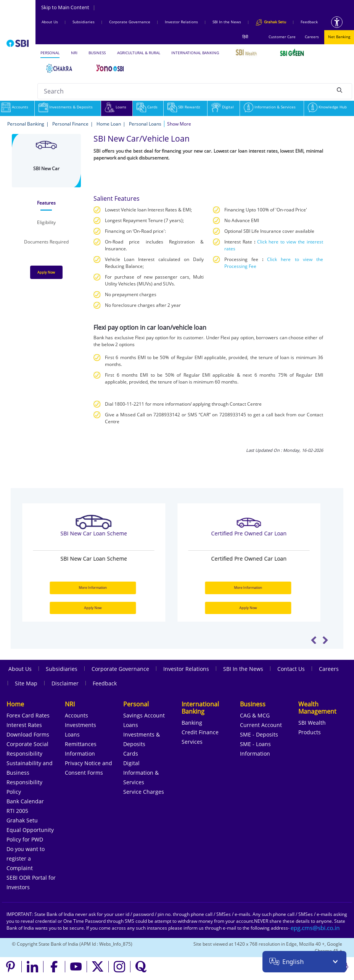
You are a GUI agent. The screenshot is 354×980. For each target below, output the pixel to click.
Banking (192, 723)
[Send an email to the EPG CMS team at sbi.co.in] (315, 928)
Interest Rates (24, 725)
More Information (99, 588)
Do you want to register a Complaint (26, 858)
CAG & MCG (255, 715)
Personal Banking (26, 124)
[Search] (340, 90)
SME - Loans (255, 744)
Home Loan (109, 124)
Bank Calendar (25, 801)
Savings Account (144, 715)
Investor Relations (181, 22)
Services (192, 742)
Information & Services (270, 107)
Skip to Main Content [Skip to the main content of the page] (68, 7)
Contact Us (291, 669)
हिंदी (245, 37)
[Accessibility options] (337, 22)
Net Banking (339, 37)
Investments (80, 725)
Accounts (76, 715)
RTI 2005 (17, 811)
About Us (50, 22)
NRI (74, 53)
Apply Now (46, 272)
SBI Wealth (312, 723)
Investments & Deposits (66, 107)
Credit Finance (200, 732)
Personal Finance (70, 124)
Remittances (81, 744)
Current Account (261, 725)
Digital (223, 107)
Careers (312, 37)
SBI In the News (227, 22)
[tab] (47, 203)
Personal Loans (145, 124)
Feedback (309, 22)
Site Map (26, 683)
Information (80, 754)
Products (310, 732)
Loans (116, 107)
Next (325, 640)
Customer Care (282, 37)
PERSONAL (50, 53)
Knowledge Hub (327, 107)
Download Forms (28, 734)
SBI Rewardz (184, 107)
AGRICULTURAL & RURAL (139, 53)
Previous (314, 640)
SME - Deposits (259, 734)
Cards (147, 107)
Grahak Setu (22, 820)
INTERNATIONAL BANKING (195, 53)
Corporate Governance (130, 22)
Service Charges (144, 792)
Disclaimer (65, 683)
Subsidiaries (84, 22)
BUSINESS (97, 53)
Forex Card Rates (28, 715)
